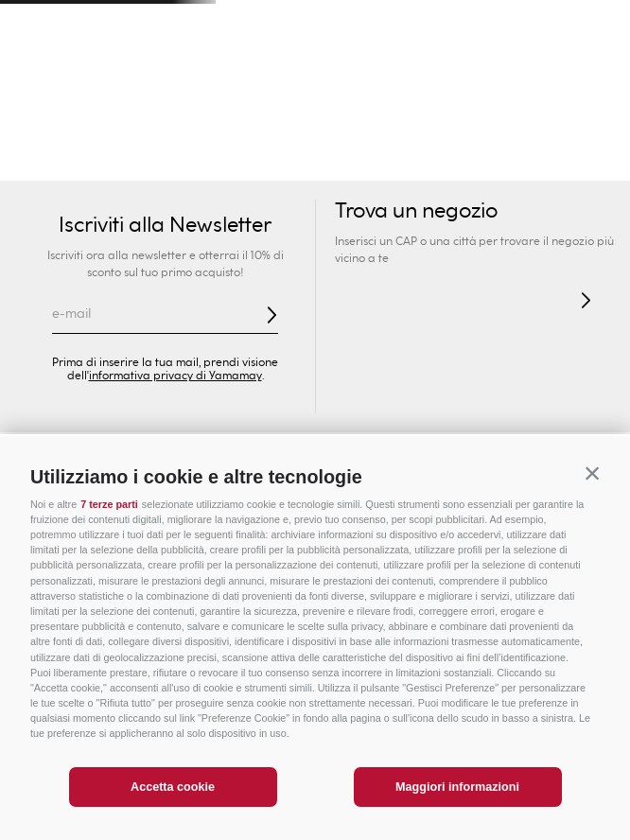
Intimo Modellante (486, 161)
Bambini (263, 122)
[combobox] (430, 76)
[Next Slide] (594, 24)
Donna (53, 122)
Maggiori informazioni (457, 787)
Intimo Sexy (161, 161)
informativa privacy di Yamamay (175, 376)
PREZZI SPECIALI (568, 123)
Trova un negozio (416, 211)
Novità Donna (56, 161)
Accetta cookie (173, 787)
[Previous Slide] (36, 24)
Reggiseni (334, 161)
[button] (592, 474)
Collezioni (252, 161)
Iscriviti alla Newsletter (165, 225)
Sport (473, 122)
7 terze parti (109, 504)
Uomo (158, 122)
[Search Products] (439, 76)
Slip (397, 161)
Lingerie (589, 161)
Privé (367, 122)
